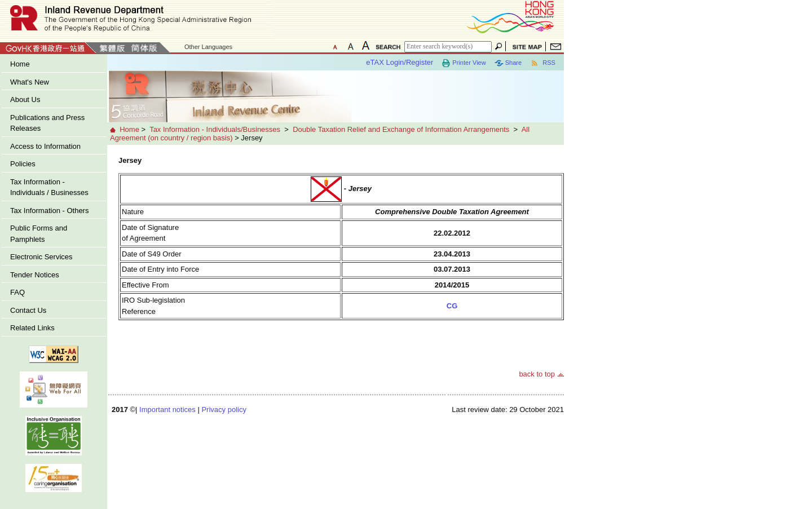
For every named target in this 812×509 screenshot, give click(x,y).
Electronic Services (41, 257)
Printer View (464, 63)
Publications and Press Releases (47, 123)
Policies (23, 164)
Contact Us (28, 310)
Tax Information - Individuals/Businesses (215, 129)
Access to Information (45, 146)
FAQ (17, 292)
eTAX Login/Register (400, 62)
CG (452, 306)
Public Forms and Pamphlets (39, 234)
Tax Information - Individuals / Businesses (49, 187)
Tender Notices (35, 275)
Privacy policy (224, 410)
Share (508, 63)
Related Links (32, 328)
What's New (30, 82)
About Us (25, 99)
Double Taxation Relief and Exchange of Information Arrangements (401, 129)
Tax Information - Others (49, 211)
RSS (543, 63)
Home (20, 64)
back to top (537, 374)
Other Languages (208, 47)
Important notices (167, 410)
